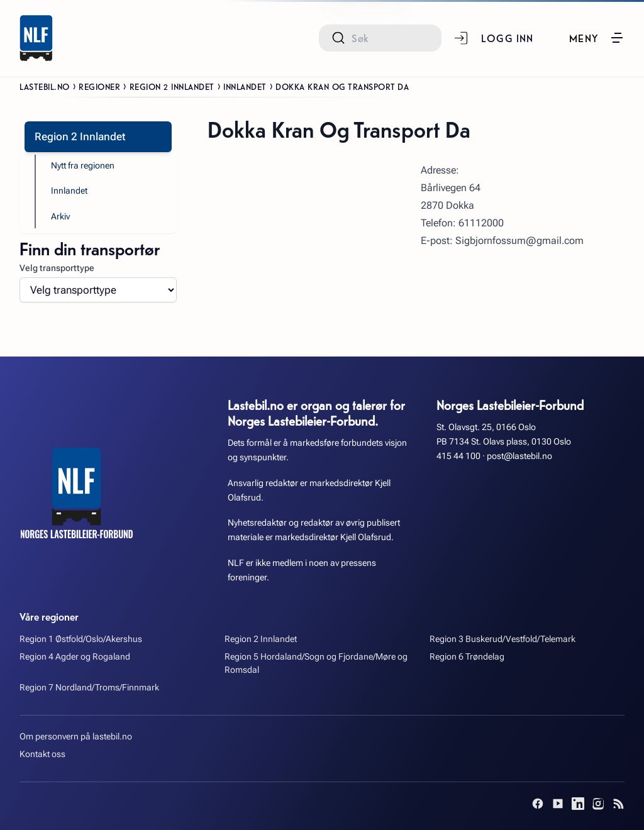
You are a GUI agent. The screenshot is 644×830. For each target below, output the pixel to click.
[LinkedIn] (578, 804)
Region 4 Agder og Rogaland (75, 657)
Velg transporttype (57, 268)
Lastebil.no (45, 86)
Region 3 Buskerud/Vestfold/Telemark (502, 639)
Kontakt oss (42, 754)
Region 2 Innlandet (172, 86)
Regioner (99, 86)
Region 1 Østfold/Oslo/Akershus (81, 639)
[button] (597, 38)
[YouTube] (558, 804)
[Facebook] (538, 804)
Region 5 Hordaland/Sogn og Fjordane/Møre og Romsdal (316, 663)
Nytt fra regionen (83, 166)
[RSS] (618, 804)
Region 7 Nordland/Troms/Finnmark (89, 688)
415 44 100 (458, 456)
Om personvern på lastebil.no (76, 737)
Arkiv (60, 217)
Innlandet (245, 86)
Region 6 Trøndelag (467, 657)
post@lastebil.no (519, 456)
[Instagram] (598, 804)
